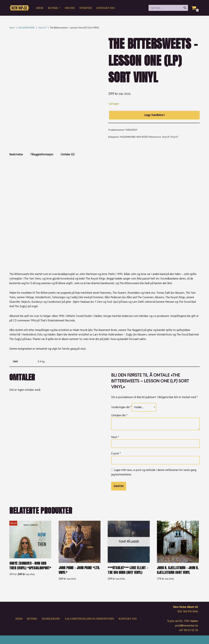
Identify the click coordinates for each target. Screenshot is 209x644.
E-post (116, 453)
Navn (115, 437)
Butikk (32, 619)
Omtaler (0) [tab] (68, 154)
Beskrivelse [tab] (16, 154)
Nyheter (86, 8)
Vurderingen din (121, 407)
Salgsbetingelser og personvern (89, 619)
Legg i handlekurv (154, 115)
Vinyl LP (42, 28)
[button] (59, 8)
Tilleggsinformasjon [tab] (42, 154)
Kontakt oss (106, 8)
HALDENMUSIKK (26, 28)
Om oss (70, 8)
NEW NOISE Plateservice (149, 137)
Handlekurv (51, 619)
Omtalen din (119, 415)
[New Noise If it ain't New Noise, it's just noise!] (19, 8)
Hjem (40, 8)
